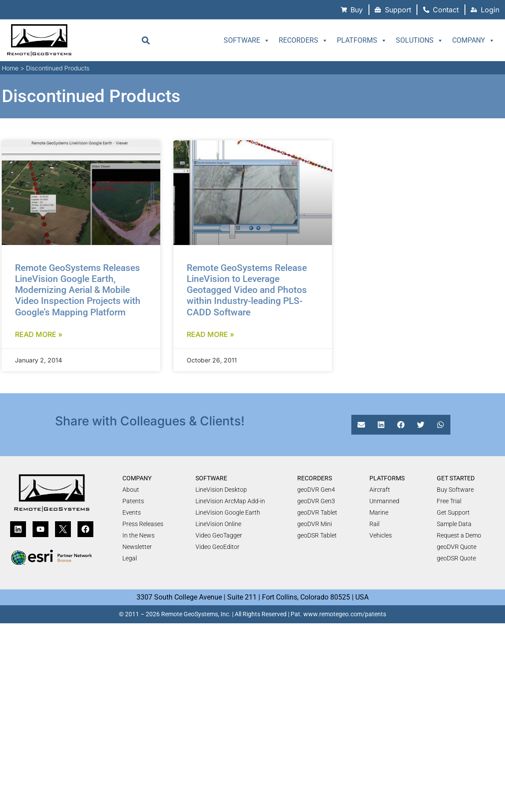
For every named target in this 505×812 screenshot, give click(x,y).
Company (474, 40)
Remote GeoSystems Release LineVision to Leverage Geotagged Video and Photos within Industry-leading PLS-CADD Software (247, 290)
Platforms (362, 40)
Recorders (303, 40)
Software (247, 40)
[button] (146, 40)
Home (10, 68)
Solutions (420, 40)
